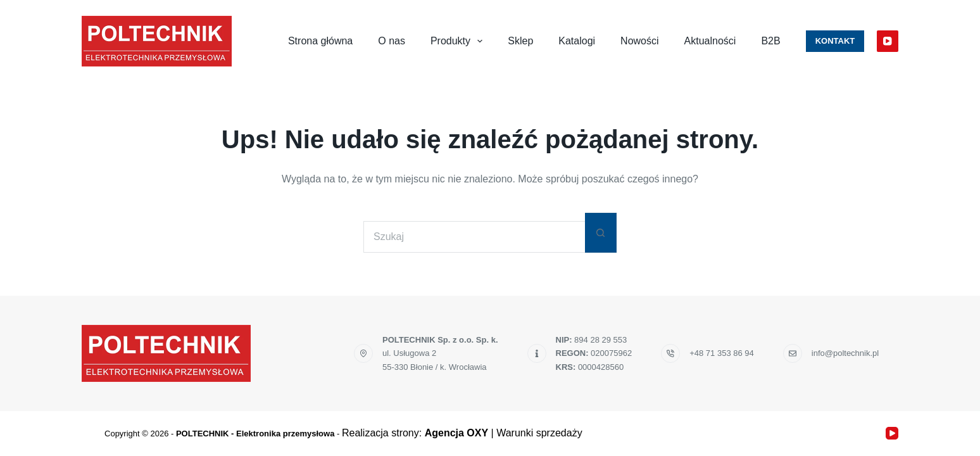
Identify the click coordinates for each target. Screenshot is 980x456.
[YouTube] (888, 41)
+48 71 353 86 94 (722, 353)
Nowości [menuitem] (639, 41)
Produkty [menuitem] (459, 41)
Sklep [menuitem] (520, 41)
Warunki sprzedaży (539, 433)
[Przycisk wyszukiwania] (601, 233)
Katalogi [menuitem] (577, 41)
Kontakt (835, 41)
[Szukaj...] (474, 237)
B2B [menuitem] (770, 41)
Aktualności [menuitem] (710, 41)
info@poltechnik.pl (845, 353)
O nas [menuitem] (392, 41)
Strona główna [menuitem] (320, 41)
